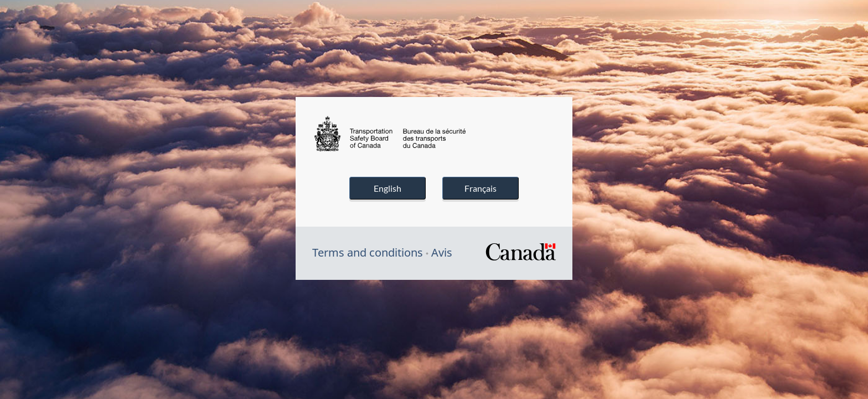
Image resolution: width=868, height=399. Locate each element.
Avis (442, 252)
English (387, 188)
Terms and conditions (368, 252)
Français (480, 188)
